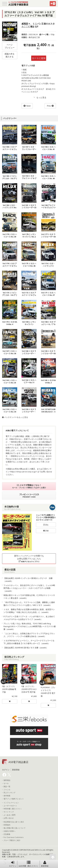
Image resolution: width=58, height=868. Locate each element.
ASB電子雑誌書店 (18, 762)
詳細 (46, 531)
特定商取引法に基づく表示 (14, 822)
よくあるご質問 (9, 815)
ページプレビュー (10, 46)
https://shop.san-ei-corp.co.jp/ (23, 472)
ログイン (13, 864)
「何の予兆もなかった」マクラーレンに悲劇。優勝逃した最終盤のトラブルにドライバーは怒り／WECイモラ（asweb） (29, 604)
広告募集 (7, 834)
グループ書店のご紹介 (12, 840)
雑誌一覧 (7, 787)
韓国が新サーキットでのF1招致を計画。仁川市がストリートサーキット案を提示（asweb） (29, 597)
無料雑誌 (7, 780)
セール (6, 783)
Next (28, 106)
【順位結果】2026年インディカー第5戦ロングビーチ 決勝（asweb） (28, 580)
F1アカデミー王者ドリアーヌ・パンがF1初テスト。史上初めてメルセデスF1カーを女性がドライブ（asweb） (29, 618)
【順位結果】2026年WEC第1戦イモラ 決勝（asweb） (26, 648)
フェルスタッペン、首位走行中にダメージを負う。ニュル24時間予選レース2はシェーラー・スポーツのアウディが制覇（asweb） (29, 588)
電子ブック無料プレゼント (14, 799)
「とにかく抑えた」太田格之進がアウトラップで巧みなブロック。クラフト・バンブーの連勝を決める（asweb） (29, 635)
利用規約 (7, 825)
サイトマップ (9, 812)
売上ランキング (9, 793)
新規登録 (45, 864)
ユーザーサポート (10, 806)
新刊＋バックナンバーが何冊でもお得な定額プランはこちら (29, 559)
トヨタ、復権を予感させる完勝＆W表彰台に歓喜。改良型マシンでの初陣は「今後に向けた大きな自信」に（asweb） (29, 611)
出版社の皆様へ (9, 831)
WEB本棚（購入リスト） (13, 809)
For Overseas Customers (13, 837)
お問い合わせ (9, 818)
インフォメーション (11, 803)
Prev (49, 106)
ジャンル (7, 790)
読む (46, 525)
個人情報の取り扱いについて (15, 828)
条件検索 (7, 796)
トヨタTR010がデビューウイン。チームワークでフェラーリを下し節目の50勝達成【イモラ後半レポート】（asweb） (29, 642)
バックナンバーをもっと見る (15, 417)
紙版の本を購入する (10, 55)
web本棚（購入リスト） (29, 864)
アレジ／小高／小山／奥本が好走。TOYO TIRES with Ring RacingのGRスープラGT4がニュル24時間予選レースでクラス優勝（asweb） (30, 626)
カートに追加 (39, 58)
